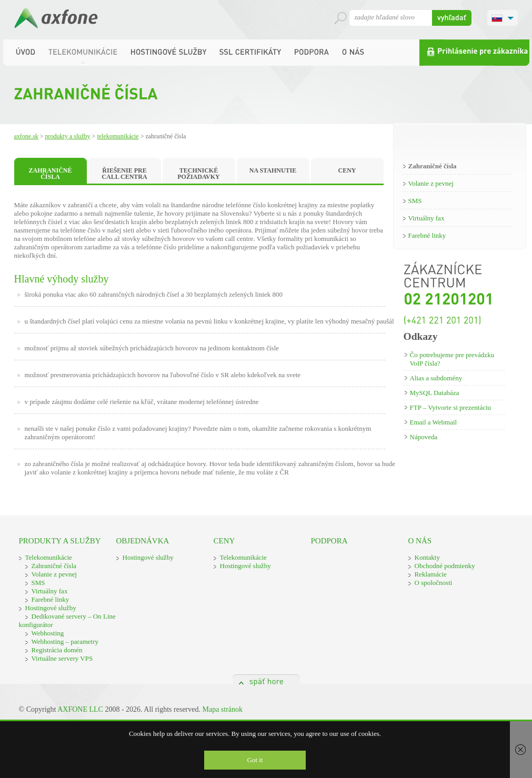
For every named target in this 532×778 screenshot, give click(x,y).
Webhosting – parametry (65, 641)
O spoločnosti (434, 583)
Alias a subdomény (436, 378)
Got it (255, 760)
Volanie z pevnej (431, 183)
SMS (415, 201)
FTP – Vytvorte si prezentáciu (451, 407)
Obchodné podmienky (445, 566)
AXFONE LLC (80, 709)
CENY (347, 170)
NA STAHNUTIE (273, 170)
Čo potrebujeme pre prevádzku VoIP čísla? (452, 359)
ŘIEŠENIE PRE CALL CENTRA (124, 174)
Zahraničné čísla (433, 166)
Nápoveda (424, 437)
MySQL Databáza (435, 393)
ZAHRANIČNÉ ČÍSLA (50, 174)
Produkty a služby (68, 136)
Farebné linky (427, 235)
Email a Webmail (434, 422)
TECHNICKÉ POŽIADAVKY (198, 174)
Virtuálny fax (426, 218)
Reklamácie (431, 574)
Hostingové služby (51, 608)
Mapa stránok (222, 709)
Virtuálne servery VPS (62, 658)
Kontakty (427, 557)
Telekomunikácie (118, 136)
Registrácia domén (57, 650)
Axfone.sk (26, 136)
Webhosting (48, 633)
